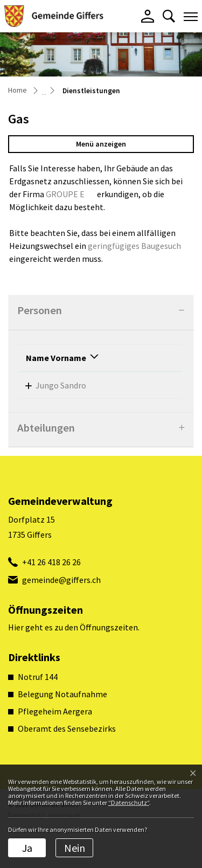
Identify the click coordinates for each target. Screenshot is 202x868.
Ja (27, 848)
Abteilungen (46, 467)
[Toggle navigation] (191, 16)
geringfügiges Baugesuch (134, 246)
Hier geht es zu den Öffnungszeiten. (74, 666)
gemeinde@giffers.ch (61, 619)
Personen (40, 310)
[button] (169, 16)
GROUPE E (65, 194)
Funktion (110, 371)
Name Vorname (44, 364)
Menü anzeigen (101, 144)
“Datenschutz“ (129, 803)
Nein (75, 848)
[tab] (101, 313)
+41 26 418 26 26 (51, 601)
